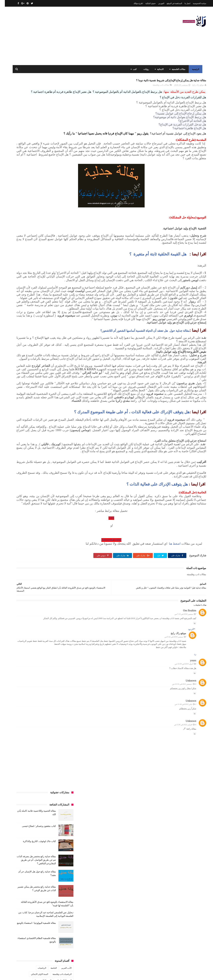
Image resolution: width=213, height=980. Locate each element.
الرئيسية (195, 69)
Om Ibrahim (185, 705)
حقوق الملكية (146, 3)
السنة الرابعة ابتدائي (36, 281)
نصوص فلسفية (22, 380)
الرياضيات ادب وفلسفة (57, 262)
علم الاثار (29, 312)
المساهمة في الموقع (170, 3)
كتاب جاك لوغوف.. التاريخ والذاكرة (35, 130)
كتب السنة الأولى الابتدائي (43, 324)
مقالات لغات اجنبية (38, 367)
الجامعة (49, 256)
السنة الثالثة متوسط (38, 269)
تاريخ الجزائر (62, 293)
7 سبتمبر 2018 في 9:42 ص (171, 735)
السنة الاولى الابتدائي (35, 262)
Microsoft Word (138, 635)
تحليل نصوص (46, 300)
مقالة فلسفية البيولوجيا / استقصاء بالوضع (32, 211)
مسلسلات (37, 355)
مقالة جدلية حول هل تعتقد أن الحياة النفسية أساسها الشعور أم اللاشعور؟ (140, 379)
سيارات (64, 312)
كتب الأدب (62, 324)
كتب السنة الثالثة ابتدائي (57, 330)
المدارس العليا (39, 287)
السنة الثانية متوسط (37, 275)
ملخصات (47, 374)
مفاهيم (26, 355)
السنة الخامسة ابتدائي (58, 281)
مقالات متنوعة (61, 374)
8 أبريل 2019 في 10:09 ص (181, 765)
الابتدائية (159, 69)
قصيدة (54, 318)
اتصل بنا (183, 3)
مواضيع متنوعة (61, 380)
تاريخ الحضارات (23, 293)
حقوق (64, 306)
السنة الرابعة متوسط (58, 287)
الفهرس (156, 3)
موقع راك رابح (174, 731)
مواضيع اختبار (33, 374)
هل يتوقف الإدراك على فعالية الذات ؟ (152, 572)
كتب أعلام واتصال (25, 318)
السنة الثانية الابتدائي (58, 275)
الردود (186, 727)
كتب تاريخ (45, 349)
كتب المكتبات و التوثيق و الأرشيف (30, 343)
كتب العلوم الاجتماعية (58, 343)
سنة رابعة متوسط (23, 306)
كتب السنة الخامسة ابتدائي (56, 337)
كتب (134, 69)
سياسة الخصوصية (195, 3)
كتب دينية (32, 349)
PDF (138, 613)
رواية (56, 306)
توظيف (25, 300)
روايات (145, 69)
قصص (64, 318)
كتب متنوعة (62, 355)
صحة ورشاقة (51, 312)
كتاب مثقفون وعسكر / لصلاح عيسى (34, 114)
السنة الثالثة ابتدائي (59, 269)
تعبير (34, 300)
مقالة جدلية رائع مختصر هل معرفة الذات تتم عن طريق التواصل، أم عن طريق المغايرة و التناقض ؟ (32, 148)
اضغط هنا (169, 638)
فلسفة (18, 312)
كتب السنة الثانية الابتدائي (32, 330)
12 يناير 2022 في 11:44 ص (181, 805)
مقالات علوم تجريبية (58, 367)
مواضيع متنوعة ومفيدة (41, 380)
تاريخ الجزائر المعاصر (43, 293)
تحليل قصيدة (61, 300)
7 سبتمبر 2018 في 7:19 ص (181, 709)
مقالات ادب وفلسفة (156, 87)
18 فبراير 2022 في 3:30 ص (180, 825)
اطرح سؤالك (133, 3)
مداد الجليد (145, 975)
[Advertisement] (72, 36)
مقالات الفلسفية (177, 69)
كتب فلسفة (19, 349)
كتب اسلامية (42, 318)
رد (190, 721)
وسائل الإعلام (61, 386)
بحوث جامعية (23, 287)
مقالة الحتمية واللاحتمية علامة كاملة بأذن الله (33, 911)
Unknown (186, 782)
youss (188, 761)
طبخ (39, 312)
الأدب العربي (62, 256)
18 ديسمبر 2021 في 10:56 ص (179, 785)
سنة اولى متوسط (42, 306)
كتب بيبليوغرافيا (60, 349)
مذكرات (49, 355)
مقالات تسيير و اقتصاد (37, 361)
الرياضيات (37, 256)
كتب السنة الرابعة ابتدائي (30, 337)
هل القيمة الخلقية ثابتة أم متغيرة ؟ (151, 277)
